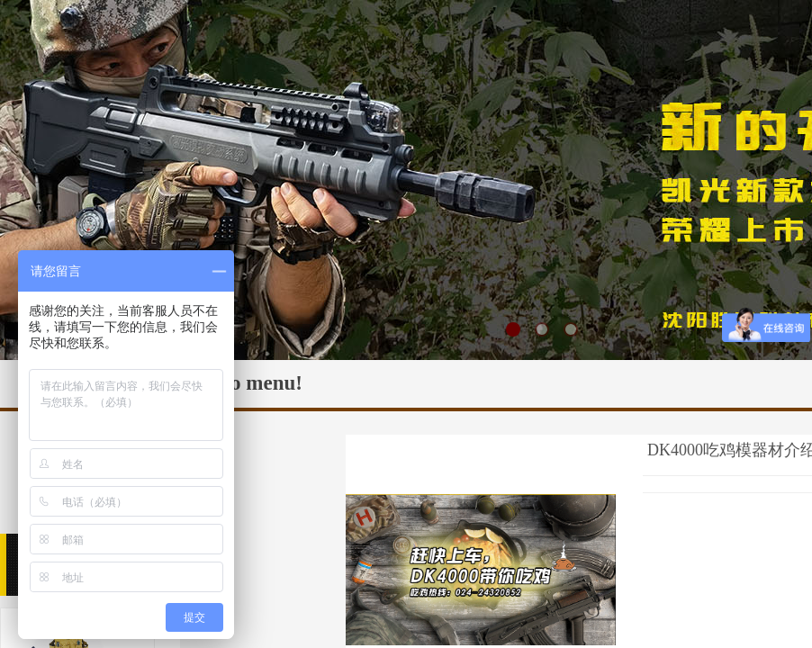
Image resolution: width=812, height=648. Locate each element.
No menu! (259, 383)
